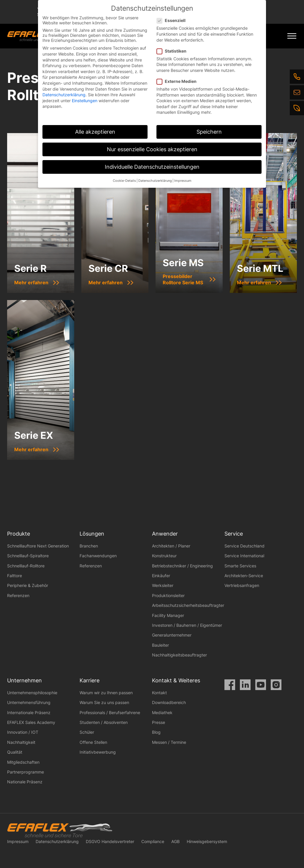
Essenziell (173, 20)
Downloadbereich (169, 702)
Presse (159, 722)
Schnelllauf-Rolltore (26, 566)
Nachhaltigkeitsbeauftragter (179, 655)
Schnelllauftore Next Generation (38, 546)
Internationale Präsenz (29, 712)
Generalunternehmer (172, 635)
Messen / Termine (169, 742)
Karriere (90, 680)
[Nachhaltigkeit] (297, 108)
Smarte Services (240, 566)
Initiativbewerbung (98, 752)
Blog (156, 732)
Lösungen (92, 534)
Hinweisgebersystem (207, 841)
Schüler (87, 732)
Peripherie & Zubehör (28, 585)
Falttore (15, 576)
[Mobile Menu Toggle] (292, 36)
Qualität (15, 752)
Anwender (165, 534)
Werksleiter (163, 585)
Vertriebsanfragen (242, 585)
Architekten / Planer (171, 546)
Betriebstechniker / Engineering (182, 566)
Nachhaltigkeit (21, 742)
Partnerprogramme (26, 772)
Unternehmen (24, 680)
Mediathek (162, 712)
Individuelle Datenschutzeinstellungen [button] (152, 167)
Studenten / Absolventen (104, 722)
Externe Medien (178, 81)
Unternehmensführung (29, 702)
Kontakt (159, 693)
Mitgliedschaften (23, 762)
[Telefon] (297, 77)
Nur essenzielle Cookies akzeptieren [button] (152, 149)
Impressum (18, 841)
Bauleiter (160, 645)
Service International (244, 556)
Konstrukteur (164, 556)
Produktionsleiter (168, 595)
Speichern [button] (209, 132)
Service (234, 534)
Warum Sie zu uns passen (104, 702)
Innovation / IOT (23, 732)
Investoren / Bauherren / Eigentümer (187, 625)
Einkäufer (161, 576)
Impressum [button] (183, 181)
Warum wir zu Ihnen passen (106, 693)
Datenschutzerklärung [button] (155, 181)
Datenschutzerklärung (57, 841)
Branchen (89, 546)
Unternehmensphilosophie (32, 693)
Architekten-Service (244, 576)
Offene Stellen (93, 742)
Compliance (153, 841)
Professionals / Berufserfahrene (110, 712)
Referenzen (18, 595)
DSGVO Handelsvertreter (110, 841)
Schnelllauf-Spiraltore (28, 556)
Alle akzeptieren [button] (95, 132)
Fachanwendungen (98, 556)
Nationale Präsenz (25, 782)
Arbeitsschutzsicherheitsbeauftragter (188, 605)
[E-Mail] (297, 92)
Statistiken (173, 51)
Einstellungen (85, 101)
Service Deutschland (244, 546)
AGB (175, 841)
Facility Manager (168, 615)
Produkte (19, 534)
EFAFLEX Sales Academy (31, 722)
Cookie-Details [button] (124, 181)
